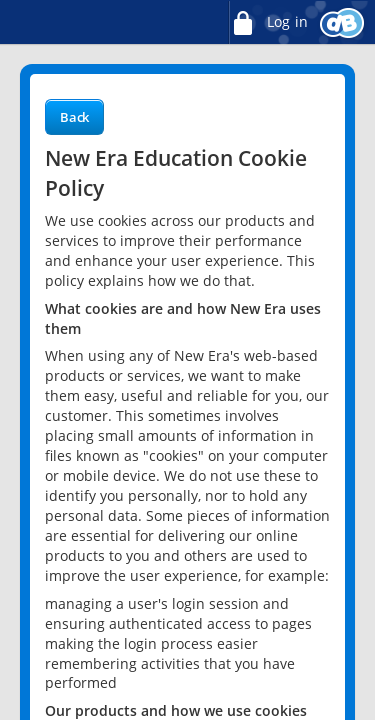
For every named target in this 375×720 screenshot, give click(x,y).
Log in (268, 22)
